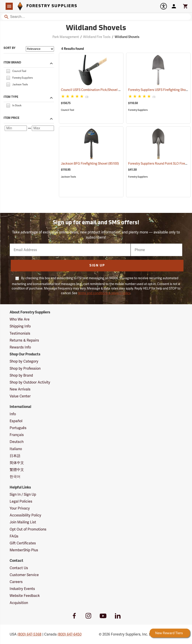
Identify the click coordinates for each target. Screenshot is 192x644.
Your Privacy (20, 508)
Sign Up (97, 266)
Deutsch (17, 442)
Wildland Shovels (127, 37)
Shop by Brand (21, 375)
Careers (16, 582)
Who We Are (20, 319)
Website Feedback (25, 596)
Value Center (20, 396)
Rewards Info (20, 347)
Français (17, 435)
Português (18, 428)
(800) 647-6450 (70, 634)
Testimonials (20, 333)
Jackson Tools (68, 177)
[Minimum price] (16, 128)
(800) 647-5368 (29, 634)
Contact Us (19, 568)
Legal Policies (21, 501)
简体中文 (17, 463)
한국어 (15, 477)
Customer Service (24, 575)
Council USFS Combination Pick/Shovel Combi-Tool (104, 90)
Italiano (16, 449)
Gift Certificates (23, 543)
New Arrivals (20, 389)
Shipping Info (20, 326)
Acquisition (19, 603)
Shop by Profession (25, 368)
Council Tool (68, 110)
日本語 (15, 456)
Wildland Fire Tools (97, 37)
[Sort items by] (40, 49)
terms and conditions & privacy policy (104, 293)
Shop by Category (24, 361)
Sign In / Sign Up (23, 494)
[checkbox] (8, 71)
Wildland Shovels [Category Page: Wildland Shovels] (96, 28)
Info (13, 414)
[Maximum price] (43, 128)
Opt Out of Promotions (28, 529)
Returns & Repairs (24, 340)
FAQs (14, 536)
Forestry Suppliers (138, 110)
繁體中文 (17, 470)
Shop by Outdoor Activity (30, 382)
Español (16, 421)
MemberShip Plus (24, 550)
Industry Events (22, 589)
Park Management (66, 37)
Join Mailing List (23, 522)
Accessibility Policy (25, 515)
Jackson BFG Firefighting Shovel (90, 164)
